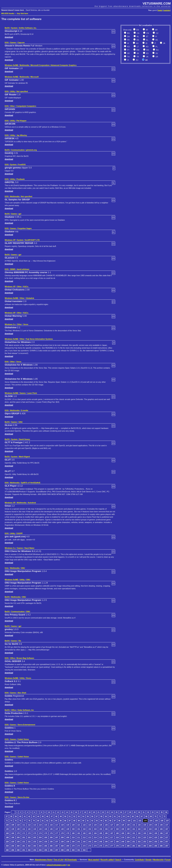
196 (161, 833)
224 (150, 837)
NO (147, 47)
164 (150, 829)
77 (25, 821)
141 (24, 829)
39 (16, 816)
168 (7, 833)
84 (56, 821)
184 (95, 833)
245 (101, 842)
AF (147, 30)
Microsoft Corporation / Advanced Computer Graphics (54, 65)
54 (83, 816)
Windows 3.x (10, 324)
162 (139, 829)
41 (25, 816)
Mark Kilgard (24, 457)
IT (155, 43)
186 (106, 833)
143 (35, 829)
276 (106, 846)
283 (145, 846)
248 (117, 842)
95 (106, 821)
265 (46, 846)
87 (70, 821)
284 (150, 846)
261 (24, 846)
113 (35, 825)
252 (139, 842)
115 (46, 825)
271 (79, 846)
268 (62, 846)
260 (18, 846)
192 (139, 833)
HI (128, 43)
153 (90, 829)
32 (148, 812)
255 (156, 842)
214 (95, 837)
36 (166, 812)
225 (156, 837)
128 (117, 825)
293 (35, 850)
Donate (148, 860)
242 (84, 842)
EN (137, 30)
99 (124, 821)
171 (24, 833)
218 (117, 837)
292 (29, 850)
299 (68, 850)
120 (73, 825)
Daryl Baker (29, 548)
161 (134, 829)
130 (128, 825)
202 (29, 837)
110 (18, 825)
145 (46, 829)
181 (79, 833)
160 (128, 829)
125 (101, 825)
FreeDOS (22, 165)
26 (121, 812)
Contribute (139, 860)
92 (92, 821)
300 (73, 850)
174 (40, 833)
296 (51, 850)
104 (151, 821)
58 (101, 816)
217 (112, 837)
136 (161, 825)
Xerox (26, 324)
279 (123, 846)
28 (130, 812)
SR (128, 53)
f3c (20, 641)
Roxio (29, 678)
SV (156, 53)
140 (18, 829)
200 (18, 837)
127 (112, 825)
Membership (158, 860)
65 (133, 816)
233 (35, 842)
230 (18, 842)
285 (156, 846)
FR (128, 40)
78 (29, 821)
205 (46, 837)
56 (92, 816)
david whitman (23, 269)
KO (128, 47)
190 (128, 833)
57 (97, 816)
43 (34, 816)
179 (68, 833)
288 (7, 850)
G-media (25, 410)
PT (128, 50)
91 (88, 821)
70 (155, 816)
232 (29, 842)
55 (88, 816)
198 (7, 837)
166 (161, 829)
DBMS (13, 269)
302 (84, 850)
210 (73, 837)
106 (162, 821)
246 (106, 842)
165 (156, 829)
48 (56, 816)
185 (101, 833)
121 (79, 825)
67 (142, 816)
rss (69, 865)
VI (128, 60)
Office (13, 658)
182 (84, 833)
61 (115, 816)
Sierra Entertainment (26, 725)
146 (51, 829)
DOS (7, 43)
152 (84, 829)
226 (161, 837)
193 (145, 833)
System (14, 28)
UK (147, 57)
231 (24, 842)
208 (62, 837)
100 (129, 821)
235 (46, 842)
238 (62, 842)
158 (117, 829)
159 (123, 829)
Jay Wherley (22, 135)
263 (35, 846)
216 (106, 837)
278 (117, 846)
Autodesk (32, 503)
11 (54, 812)
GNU (20, 422)
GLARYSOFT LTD (32, 240)
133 (145, 825)
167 (167, 829)
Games (13, 43)
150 (73, 829)
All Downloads (71, 860)
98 (119, 821)
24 (112, 812)
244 (95, 842)
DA (128, 36)
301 (79, 850)
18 (85, 812)
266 (51, 846)
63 (124, 816)
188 (117, 833)
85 (61, 821)
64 (128, 816)
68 (146, 816)
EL (147, 40)
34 (157, 812)
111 (24, 825)
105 (156, 821)
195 (156, 833)
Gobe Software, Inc (26, 710)
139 (13, 829)
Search (118, 860)
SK (138, 53)
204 (40, 837)
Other (12, 106)
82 (47, 821)
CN (147, 33)
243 (90, 842)
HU (137, 43)
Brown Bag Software (25, 658)
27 (126, 812)
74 (11, 821)
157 (112, 829)
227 (167, 837)
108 (7, 825)
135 (156, 825)
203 (35, 837)
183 (90, 833)
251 (134, 842)
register (167, 10)
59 (106, 816)
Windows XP (10, 240)
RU (157, 50)
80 (38, 821)
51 (70, 816)
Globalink (30, 298)
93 (97, 821)
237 (57, 842)
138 (7, 829)
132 (139, 825)
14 (67, 812)
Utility (13, 91)
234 (40, 842)
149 (68, 829)
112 (29, 825)
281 (134, 846)
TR (137, 57)
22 (103, 812)
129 (123, 825)
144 (40, 829)
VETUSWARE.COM (157, 3)
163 (145, 829)
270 (73, 846)
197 (167, 833)
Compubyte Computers (26, 106)
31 (144, 812)
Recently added (107, 860)
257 (167, 842)
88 (74, 821)
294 (40, 850)
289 (13, 850)
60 (110, 816)
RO (147, 50)
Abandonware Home (43, 860)
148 (62, 829)
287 (167, 846)
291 (24, 850)
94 (101, 821)
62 (119, 816)
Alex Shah (22, 693)
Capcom (21, 43)
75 (16, 821)
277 (112, 846)
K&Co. (26, 287)
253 (145, 842)
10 (49, 812)
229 (13, 842)
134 (150, 825)
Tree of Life (58, 860)
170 (18, 833)
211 (79, 837)
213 (90, 837)
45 (43, 816)
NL (138, 36)
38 (11, 816)
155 (101, 829)
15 (72, 812)
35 (162, 812)
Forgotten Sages (25, 228)
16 (76, 812)
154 (95, 829)
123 (90, 825)
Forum (168, 860)
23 (107, 812)
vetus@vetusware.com (56, 865)
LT (137, 47)
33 (153, 812)
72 (164, 816)
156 (106, 829)
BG (128, 33)
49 (61, 816)
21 (99, 812)
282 (139, 846)
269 (68, 846)
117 (57, 825)
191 (134, 833)
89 (79, 821)
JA (164, 43)
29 (135, 812)
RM (138, 50)
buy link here (23, 13)
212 (84, 837)
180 (73, 833)
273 (90, 846)
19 (90, 812)
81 (43, 821)
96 (110, 821)
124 (95, 825)
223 (145, 837)
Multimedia (24, 65)
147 (57, 829)
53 (79, 816)
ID (146, 43)
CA (138, 33)
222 (139, 837)
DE (138, 40)
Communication (18, 150)
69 (151, 816)
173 (35, 833)
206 (51, 837)
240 (73, 842)
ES (147, 53)
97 (115, 821)
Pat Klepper (21, 121)
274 (95, 846)
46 (47, 816)
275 (101, 846)
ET (147, 36)
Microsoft (35, 77)
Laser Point (32, 393)
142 (29, 829)
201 (24, 837)
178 (62, 833)
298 (62, 850)
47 (52, 816)
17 (80, 812)
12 (58, 812)
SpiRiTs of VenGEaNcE (31, 483)
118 (62, 825)
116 (51, 825)
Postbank (20, 179)
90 (83, 821)
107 (167, 821)
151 (79, 829)
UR (157, 57)
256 (161, 842)
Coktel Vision (23, 739)
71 (160, 816)
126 (106, 825)
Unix (7, 568)
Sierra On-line (23, 797)
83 (52, 821)
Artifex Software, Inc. (28, 28)
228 (7, 842)
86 (65, 821)
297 (57, 850)
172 (29, 833)
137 (167, 825)
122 (84, 825)
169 (13, 833)
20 (94, 812)
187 (112, 833)
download (9, 37)
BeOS (7, 28)
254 (150, 842)
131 (134, 825)
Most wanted (94, 860)
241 (79, 842)
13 (62, 812)
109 (13, 825)
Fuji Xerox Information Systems (39, 339)
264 (40, 846)
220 (128, 837)
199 (13, 837)
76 (20, 821)
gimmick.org (31, 150)
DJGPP (19, 533)
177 (57, 833)
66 (137, 816)
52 (74, 816)
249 (123, 842)
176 (51, 833)
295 (46, 850)
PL (156, 47)
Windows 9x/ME (11, 65)
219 (123, 837)
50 (65, 816)
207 (57, 837)
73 (7, 821)
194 (150, 833)
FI (156, 36)
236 (51, 842)
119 (68, 825)
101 (134, 821)
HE (156, 40)
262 (29, 846)
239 (68, 842)
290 (18, 850)
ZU (137, 60)
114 (40, 825)
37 (7, 816)
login (160, 10)
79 (34, 821)
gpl (20, 214)
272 (84, 846)
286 (161, 846)
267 (57, 846)
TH (128, 57)
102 (140, 821)
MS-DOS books (8, 13)
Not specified (22, 91)
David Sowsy (25, 439)
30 (139, 812)
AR (156, 30)
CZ (157, 33)
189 (123, 833)
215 (101, 837)
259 (13, 846)
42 (29, 816)
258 (7, 846)
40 (20, 816)
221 (134, 837)
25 (117, 812)
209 (68, 837)
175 (46, 833)
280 (128, 846)
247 (112, 842)
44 (38, 816)
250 (128, 842)
